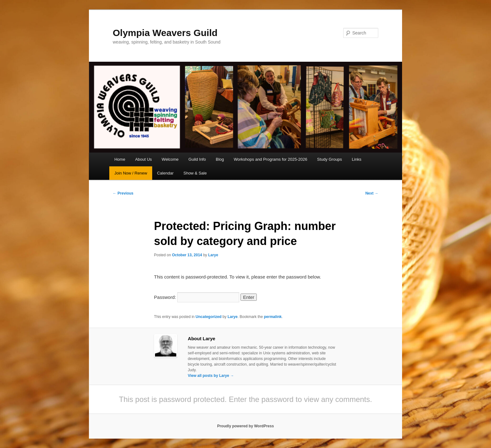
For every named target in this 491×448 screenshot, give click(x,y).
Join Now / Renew (131, 173)
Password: (197, 297)
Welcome (170, 159)
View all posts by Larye (211, 376)
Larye (213, 255)
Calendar (165, 173)
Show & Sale (195, 173)
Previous (123, 193)
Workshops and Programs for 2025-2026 (271, 159)
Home (120, 159)
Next (372, 193)
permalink (273, 317)
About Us (143, 159)
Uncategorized (209, 317)
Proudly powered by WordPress (245, 426)
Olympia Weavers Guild (165, 33)
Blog (220, 159)
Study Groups (330, 159)
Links (357, 159)
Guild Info (197, 159)
